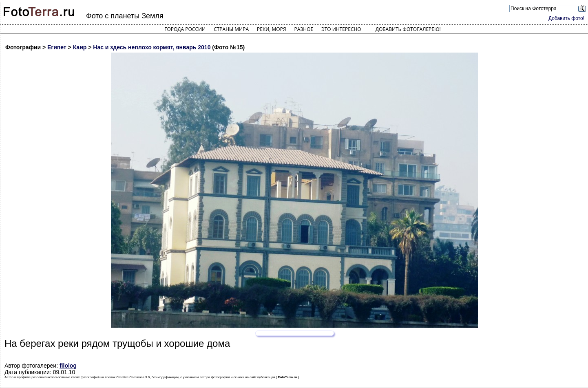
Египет (57, 47)
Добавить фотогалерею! (408, 29)
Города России (185, 29)
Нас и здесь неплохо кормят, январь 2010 (152, 47)
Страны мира (231, 29)
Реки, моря (271, 29)
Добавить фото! (566, 18)
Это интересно (341, 29)
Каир (80, 47)
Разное (304, 29)
